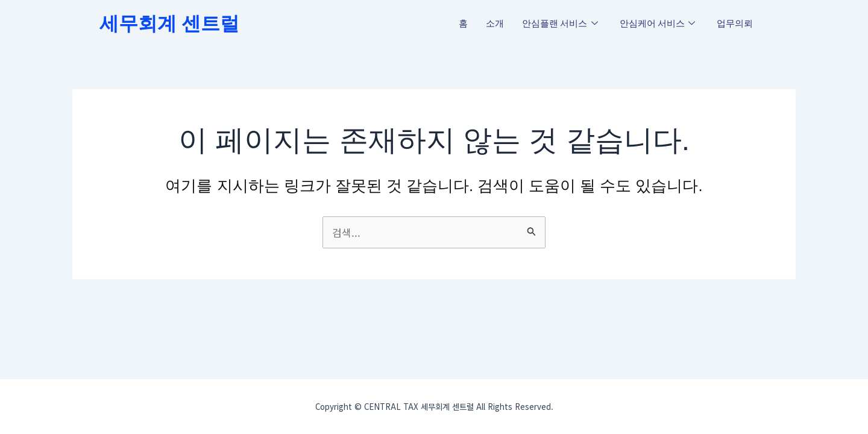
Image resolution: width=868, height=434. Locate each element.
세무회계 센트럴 (169, 24)
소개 (495, 24)
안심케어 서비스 (658, 24)
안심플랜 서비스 (560, 24)
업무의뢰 (735, 24)
